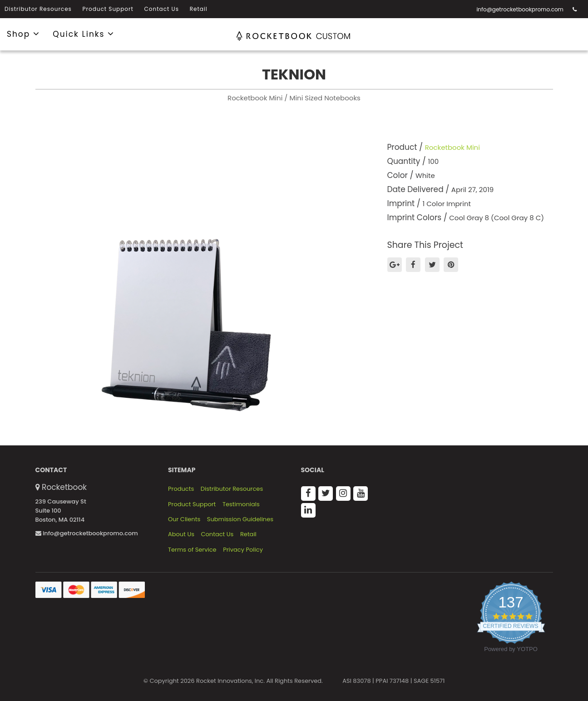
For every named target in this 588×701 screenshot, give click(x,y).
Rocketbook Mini (452, 147)
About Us (181, 534)
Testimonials (241, 504)
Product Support (108, 9)
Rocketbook (64, 487)
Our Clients (184, 519)
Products (181, 489)
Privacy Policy (243, 550)
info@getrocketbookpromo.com (520, 9)
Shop (23, 34)
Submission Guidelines (240, 519)
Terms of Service (192, 550)
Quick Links (84, 34)
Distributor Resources (38, 9)
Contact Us (162, 9)
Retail (199, 9)
